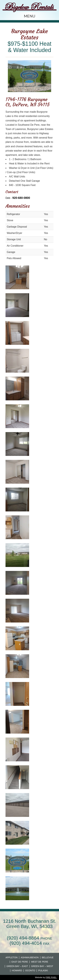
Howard (17, 970)
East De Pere (20, 962)
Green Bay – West (42, 966)
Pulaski (43, 970)
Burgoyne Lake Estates (29, 34)
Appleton (12, 957)
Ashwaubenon (30, 957)
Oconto (30, 970)
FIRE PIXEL (51, 977)
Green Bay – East (17, 966)
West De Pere (40, 962)
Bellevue (48, 957)
